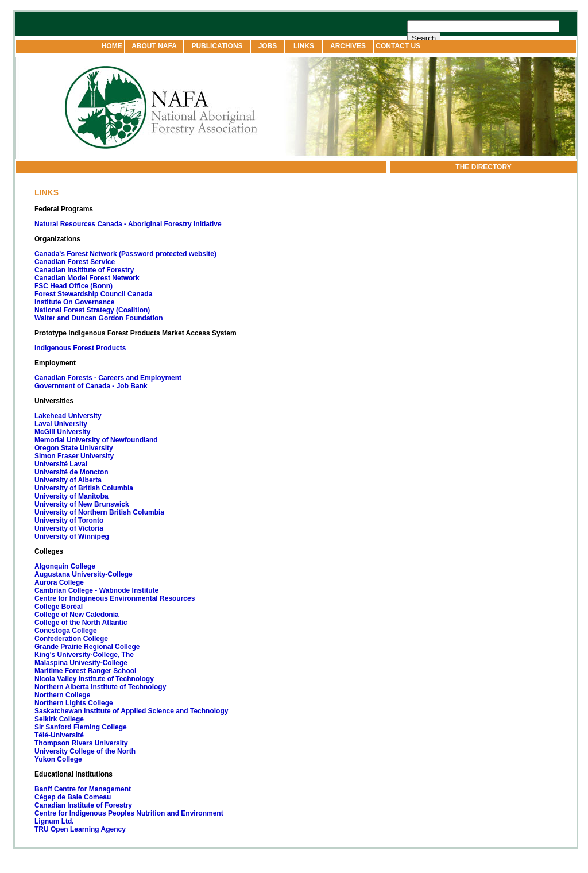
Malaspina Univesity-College (81, 663)
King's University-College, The (84, 655)
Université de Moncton (71, 472)
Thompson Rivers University (81, 743)
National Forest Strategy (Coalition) (92, 310)
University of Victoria (69, 528)
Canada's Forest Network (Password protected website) (126, 254)
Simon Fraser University (74, 456)
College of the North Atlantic (81, 623)
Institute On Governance (74, 302)
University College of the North (85, 751)
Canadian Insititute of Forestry (84, 270)
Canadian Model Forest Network (87, 278)
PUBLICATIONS (217, 46)
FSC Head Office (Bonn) (73, 286)
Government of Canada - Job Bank (91, 386)
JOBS (268, 46)
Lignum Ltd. (54, 821)
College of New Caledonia (77, 615)
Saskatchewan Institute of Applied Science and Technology (131, 711)
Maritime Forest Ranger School (85, 671)
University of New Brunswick (82, 504)
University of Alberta (68, 480)
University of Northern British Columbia (99, 512)
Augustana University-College (84, 574)
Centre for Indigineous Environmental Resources (115, 598)
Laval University (61, 424)
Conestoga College (66, 631)
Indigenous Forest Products (80, 348)
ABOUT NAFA (154, 46)
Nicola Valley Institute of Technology (94, 679)
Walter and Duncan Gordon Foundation (99, 318)
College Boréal (59, 607)
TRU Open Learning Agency (80, 829)
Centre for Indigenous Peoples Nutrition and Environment (129, 813)
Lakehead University (68, 416)
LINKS (304, 46)
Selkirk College (59, 719)
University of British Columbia (84, 488)
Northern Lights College (74, 703)
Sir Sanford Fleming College (81, 727)
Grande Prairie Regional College (87, 647)
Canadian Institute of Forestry (83, 805)
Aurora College (59, 582)
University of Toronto (69, 520)
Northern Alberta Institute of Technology (100, 687)
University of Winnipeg (72, 536)
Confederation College (71, 639)
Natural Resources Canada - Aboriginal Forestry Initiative (128, 224)
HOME (113, 46)
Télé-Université (59, 735)
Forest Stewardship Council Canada (93, 294)
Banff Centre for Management (83, 789)
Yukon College (58, 759)
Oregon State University (74, 448)
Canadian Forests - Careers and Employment (108, 378)
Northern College (62, 695)
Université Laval (61, 464)
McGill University (62, 432)
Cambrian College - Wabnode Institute (96, 590)
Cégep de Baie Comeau (73, 797)
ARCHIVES (348, 46)
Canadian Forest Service (75, 262)
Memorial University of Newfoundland (96, 440)
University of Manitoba (71, 496)
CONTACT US (397, 46)
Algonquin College (65, 566)
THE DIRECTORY (483, 167)
